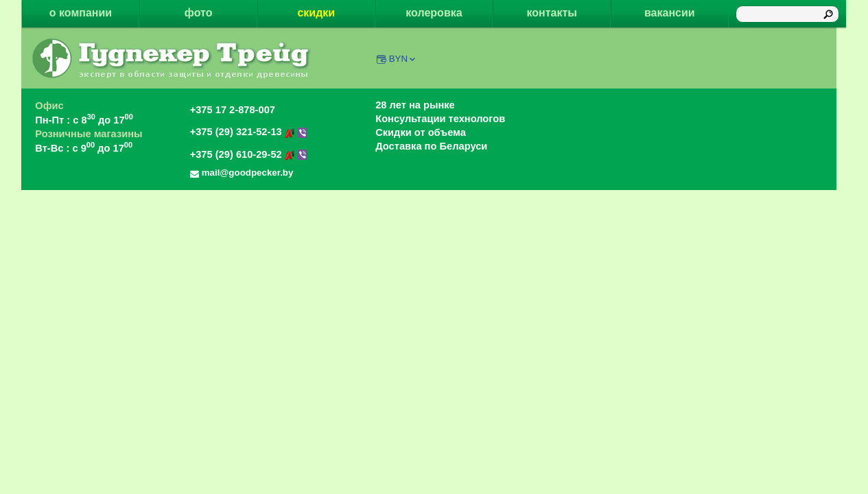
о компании (81, 13)
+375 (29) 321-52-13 (249, 132)
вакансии (670, 13)
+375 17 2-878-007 (233, 110)
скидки (316, 13)
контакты (551, 13)
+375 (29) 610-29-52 (249, 154)
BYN (403, 59)
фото (199, 13)
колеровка (434, 13)
